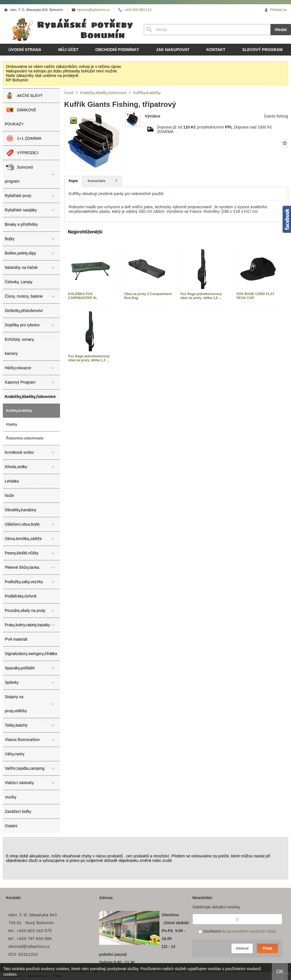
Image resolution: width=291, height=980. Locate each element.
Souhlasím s (237, 931)
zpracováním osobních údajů (251, 931)
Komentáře (96, 181)
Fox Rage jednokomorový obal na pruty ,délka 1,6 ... (201, 296)
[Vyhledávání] (207, 30)
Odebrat (242, 948)
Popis (73, 181)
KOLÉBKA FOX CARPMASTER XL (83, 296)
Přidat (267, 948)
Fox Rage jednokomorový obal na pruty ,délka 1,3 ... (89, 358)
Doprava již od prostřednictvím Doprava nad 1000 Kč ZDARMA (215, 129)
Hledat (281, 30)
